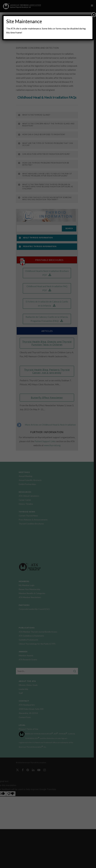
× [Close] (94, 15)
